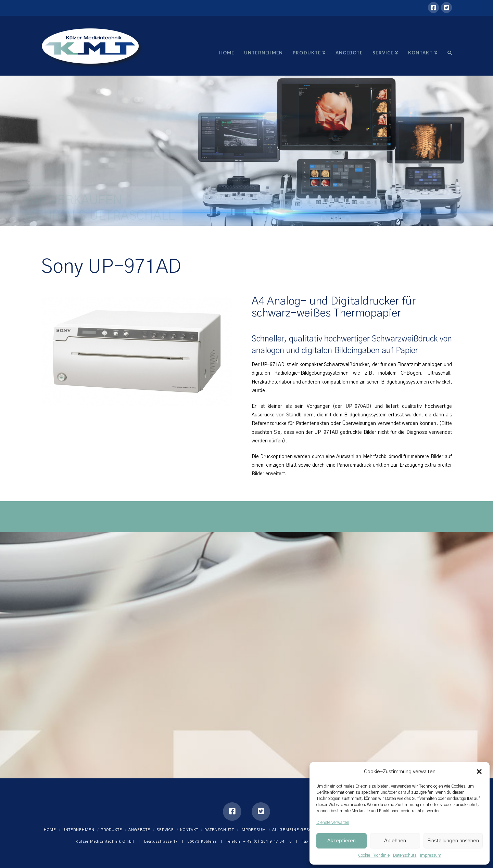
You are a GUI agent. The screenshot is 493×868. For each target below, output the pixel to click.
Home (50, 830)
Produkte (111, 830)
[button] (479, 772)
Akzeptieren (342, 841)
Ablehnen (395, 841)
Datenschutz (405, 855)
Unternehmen (78, 830)
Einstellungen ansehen (453, 841)
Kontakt (189, 830)
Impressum (431, 855)
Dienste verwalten (333, 822)
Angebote (139, 830)
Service (165, 830)
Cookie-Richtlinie (374, 855)
